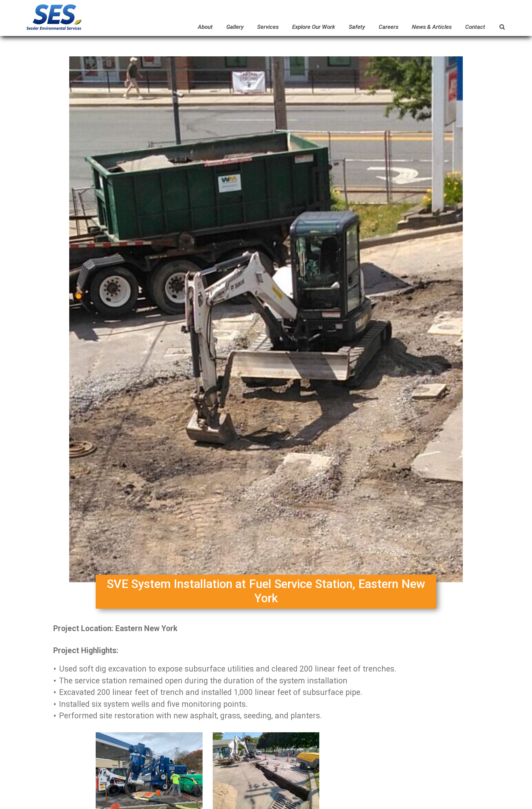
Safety (357, 27)
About (205, 27)
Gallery (235, 27)
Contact (475, 27)
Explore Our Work (314, 27)
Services (268, 27)
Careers (388, 27)
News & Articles (432, 27)
